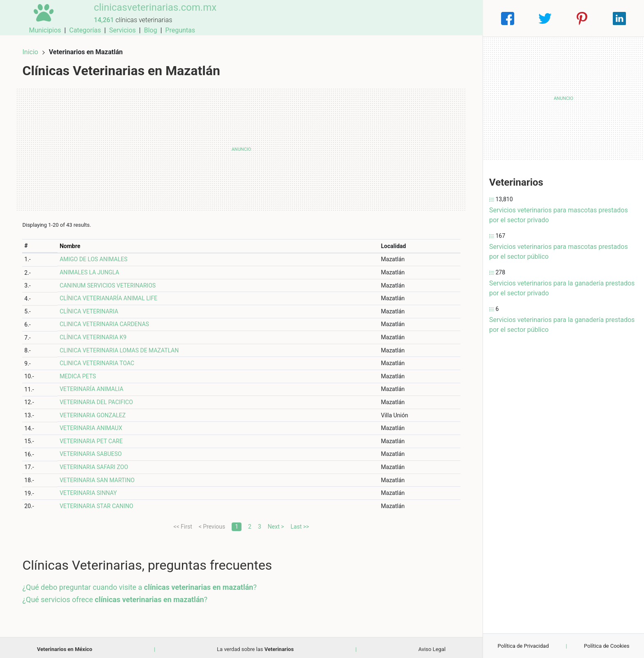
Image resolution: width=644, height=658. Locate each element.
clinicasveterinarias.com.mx (148, 14)
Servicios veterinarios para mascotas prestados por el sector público (559, 252)
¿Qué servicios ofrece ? (118, 596)
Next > (276, 523)
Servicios (404, 18)
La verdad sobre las (255, 645)
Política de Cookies (607, 646)
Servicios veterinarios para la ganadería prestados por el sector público (562, 325)
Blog (432, 18)
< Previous (212, 523)
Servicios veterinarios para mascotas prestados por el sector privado (559, 215)
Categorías (366, 18)
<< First (183, 523)
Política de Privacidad (523, 646)
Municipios (327, 18)
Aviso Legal (432, 645)
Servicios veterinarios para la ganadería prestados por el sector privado (562, 288)
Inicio (34, 48)
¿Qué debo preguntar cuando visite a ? (143, 584)
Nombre (73, 242)
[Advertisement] (241, 146)
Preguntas (461, 18)
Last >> (300, 523)
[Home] (40, 18)
